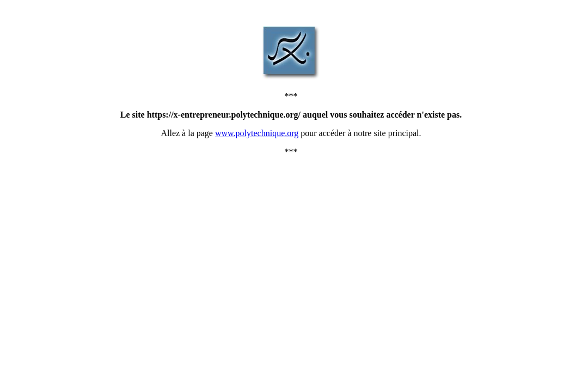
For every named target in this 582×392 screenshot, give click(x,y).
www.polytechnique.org (257, 133)
